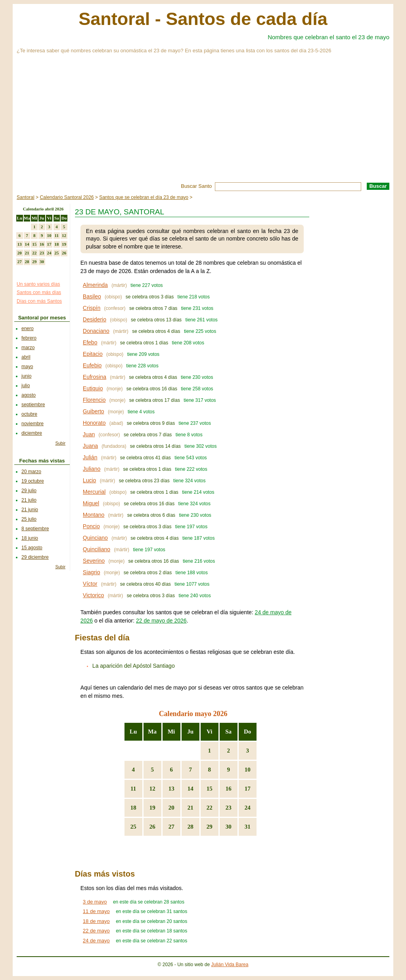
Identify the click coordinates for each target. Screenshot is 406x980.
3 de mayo (95, 902)
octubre (29, 414)
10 (248, 770)
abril (26, 357)
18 (133, 808)
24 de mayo (96, 941)
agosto (29, 395)
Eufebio (92, 365)
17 (248, 789)
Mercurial (94, 492)
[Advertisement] (203, 123)
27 (171, 827)
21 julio (29, 500)
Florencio (94, 400)
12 (152, 789)
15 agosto (32, 548)
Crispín (92, 308)
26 (152, 827)
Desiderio (95, 319)
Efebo (90, 342)
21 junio (30, 510)
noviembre (33, 424)
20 (171, 808)
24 (248, 808)
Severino (94, 561)
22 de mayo (96, 931)
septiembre (33, 405)
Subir (60, 443)
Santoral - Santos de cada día (203, 19)
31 (248, 827)
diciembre (32, 433)
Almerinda (95, 285)
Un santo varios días (38, 284)
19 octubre (33, 481)
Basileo (92, 296)
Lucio (89, 480)
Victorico (93, 595)
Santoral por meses (42, 318)
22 (210, 808)
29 (210, 827)
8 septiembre (35, 529)
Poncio (91, 526)
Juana (90, 446)
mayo (27, 367)
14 (191, 789)
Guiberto (94, 411)
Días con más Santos (39, 301)
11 (133, 789)
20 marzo (31, 472)
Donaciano (96, 331)
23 (229, 808)
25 (133, 827)
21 (191, 808)
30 (229, 827)
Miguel (91, 503)
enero (28, 329)
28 (191, 827)
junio (26, 376)
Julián (90, 457)
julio (26, 386)
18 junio (30, 538)
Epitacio (93, 354)
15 (210, 789)
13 (171, 789)
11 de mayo (96, 911)
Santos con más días (39, 292)
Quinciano (95, 538)
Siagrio (92, 572)
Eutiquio (93, 388)
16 (229, 789)
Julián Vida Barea (230, 965)
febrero (29, 338)
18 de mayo (96, 921)
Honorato (94, 423)
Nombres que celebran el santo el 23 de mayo (328, 37)
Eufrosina (95, 377)
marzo (28, 348)
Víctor (90, 584)
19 (152, 808)
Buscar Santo (196, 186)
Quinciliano (97, 549)
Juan (89, 434)
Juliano (92, 469)
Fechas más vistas (42, 461)
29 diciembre (35, 557)
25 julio (29, 519)
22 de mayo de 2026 (161, 621)
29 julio (29, 491)
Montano (94, 515)
